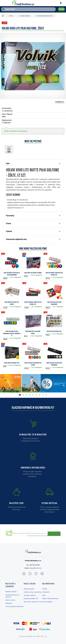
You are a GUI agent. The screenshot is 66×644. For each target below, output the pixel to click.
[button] (4, 66)
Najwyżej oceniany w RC (32, 637)
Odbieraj (53, 534)
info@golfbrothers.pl (35, 568)
